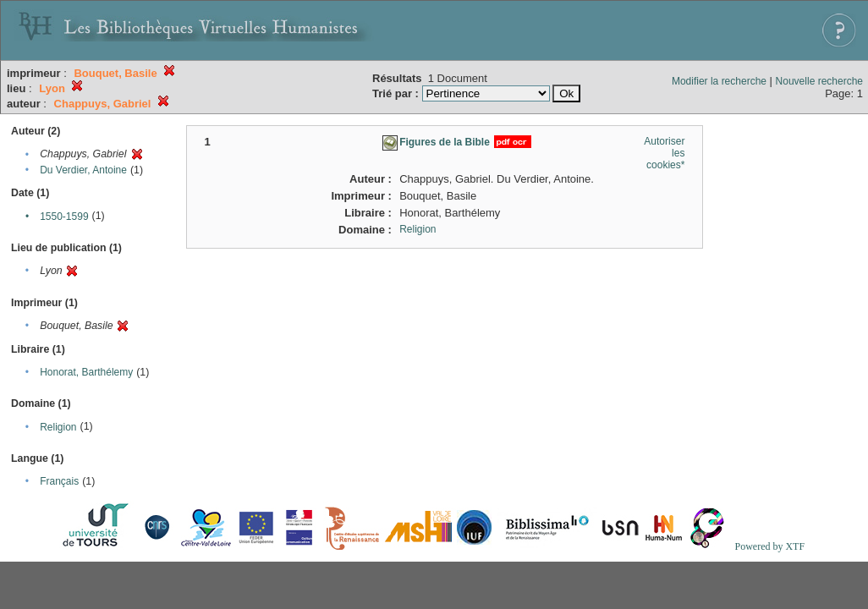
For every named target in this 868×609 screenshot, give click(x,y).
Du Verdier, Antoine (83, 170)
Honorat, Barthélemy (86, 372)
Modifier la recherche (719, 81)
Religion (58, 427)
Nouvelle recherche (819, 81)
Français (59, 481)
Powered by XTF (769, 546)
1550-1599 (64, 217)
